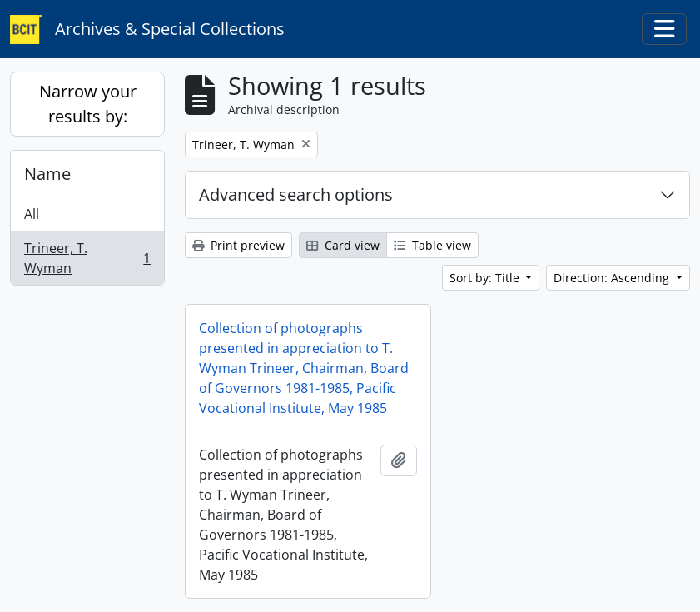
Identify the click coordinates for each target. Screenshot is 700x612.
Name (47, 174)
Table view (432, 245)
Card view (343, 245)
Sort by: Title (486, 278)
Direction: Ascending (613, 278)
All (32, 214)
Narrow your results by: (88, 104)
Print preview (238, 245)
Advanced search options (296, 194)
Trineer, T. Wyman (87, 258)
